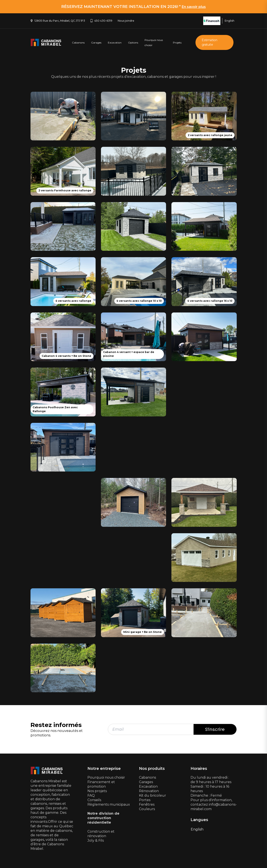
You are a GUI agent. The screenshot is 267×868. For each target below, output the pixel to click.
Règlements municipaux (109, 804)
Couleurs (147, 809)
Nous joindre (126, 21)
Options (133, 43)
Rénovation (149, 791)
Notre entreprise (104, 769)
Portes (145, 800)
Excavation (115, 43)
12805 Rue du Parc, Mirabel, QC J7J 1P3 (60, 21)
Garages (96, 43)
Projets (177, 43)
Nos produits (152, 769)
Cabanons (78, 43)
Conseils (94, 800)
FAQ (91, 795)
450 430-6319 (103, 21)
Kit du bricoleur (153, 795)
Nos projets (97, 791)
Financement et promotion (101, 784)
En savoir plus (194, 7)
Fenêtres (147, 804)
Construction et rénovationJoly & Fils (101, 836)
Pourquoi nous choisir (106, 777)
